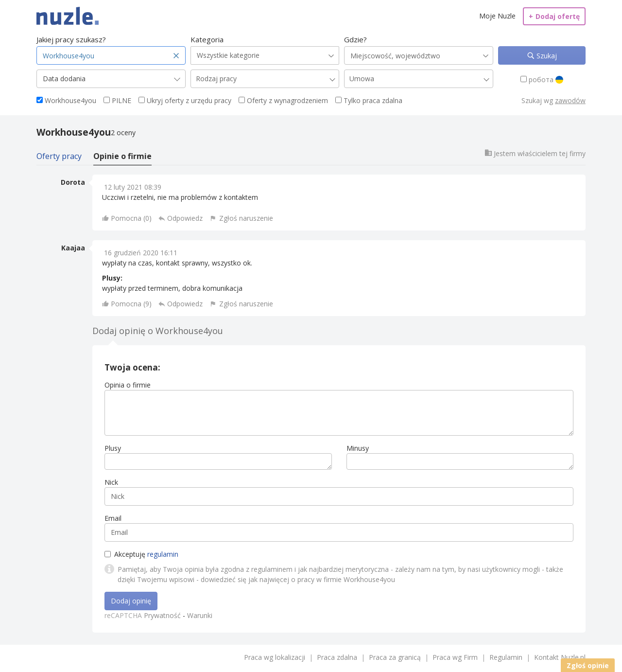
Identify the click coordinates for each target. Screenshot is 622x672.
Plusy (113, 448)
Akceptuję (141, 554)
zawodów (570, 100)
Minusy (358, 448)
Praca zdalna (337, 657)
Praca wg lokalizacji (275, 657)
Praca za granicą (395, 657)
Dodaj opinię (131, 601)
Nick (111, 482)
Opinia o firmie (128, 385)
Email (113, 518)
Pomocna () (131, 218)
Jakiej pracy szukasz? (71, 39)
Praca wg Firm (455, 657)
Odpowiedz (185, 218)
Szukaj (546, 56)
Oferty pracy (59, 156)
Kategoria (207, 39)
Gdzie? (355, 39)
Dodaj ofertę (554, 16)
